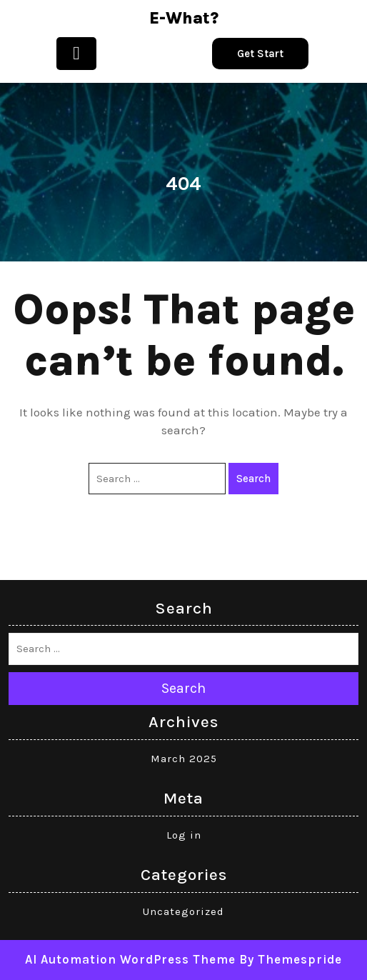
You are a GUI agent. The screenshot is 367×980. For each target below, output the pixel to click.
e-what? (184, 18)
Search (253, 479)
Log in (184, 835)
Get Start (260, 54)
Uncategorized (183, 911)
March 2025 (184, 759)
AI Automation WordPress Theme (130, 959)
